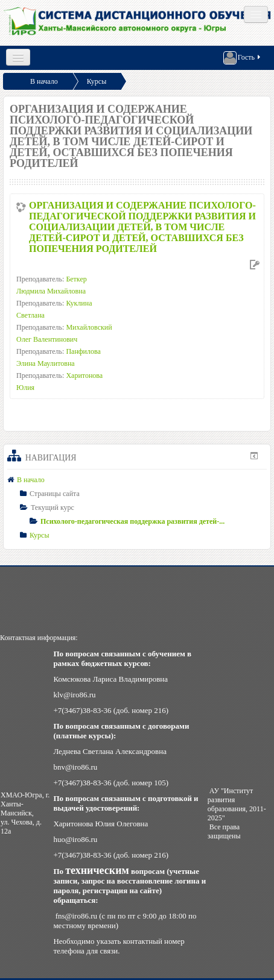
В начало (44, 81)
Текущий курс (53, 507)
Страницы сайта (55, 494)
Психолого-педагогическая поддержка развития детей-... (132, 521)
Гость (243, 58)
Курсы (97, 81)
